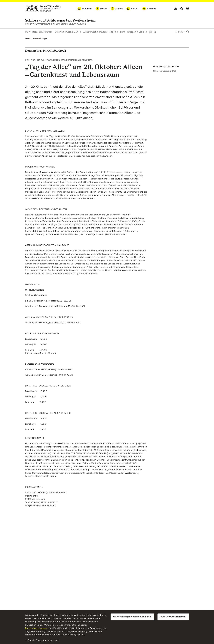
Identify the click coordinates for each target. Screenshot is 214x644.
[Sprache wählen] (188, 9)
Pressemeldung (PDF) (166, 71)
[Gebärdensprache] (181, 9)
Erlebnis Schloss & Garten (68, 32)
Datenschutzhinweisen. (37, 628)
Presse (152, 32)
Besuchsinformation (42, 32)
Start (28, 32)
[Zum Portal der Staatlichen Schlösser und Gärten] (43, 9)
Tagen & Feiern (117, 32)
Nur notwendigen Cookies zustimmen (132, 617)
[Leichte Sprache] (175, 9)
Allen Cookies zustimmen (173, 617)
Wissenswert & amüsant (95, 32)
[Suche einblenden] (188, 32)
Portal (180, 32)
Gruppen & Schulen (137, 32)
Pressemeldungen (40, 39)
